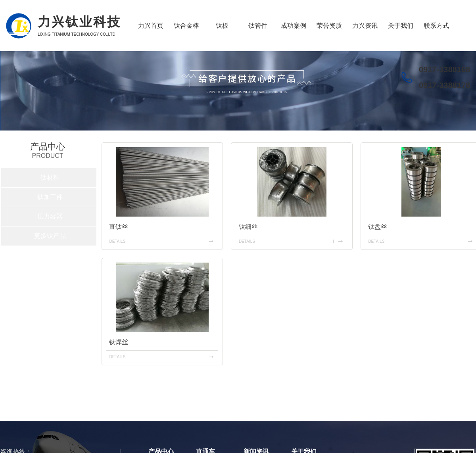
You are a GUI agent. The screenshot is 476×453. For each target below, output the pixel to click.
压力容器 (50, 216)
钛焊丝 (119, 342)
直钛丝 (119, 227)
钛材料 (50, 178)
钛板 (222, 26)
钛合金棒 (186, 26)
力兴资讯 (365, 26)
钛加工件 (50, 197)
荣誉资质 (329, 26)
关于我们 (401, 26)
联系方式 (436, 26)
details (117, 241)
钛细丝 (248, 227)
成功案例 (294, 26)
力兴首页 (151, 26)
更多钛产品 (50, 236)
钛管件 (258, 26)
